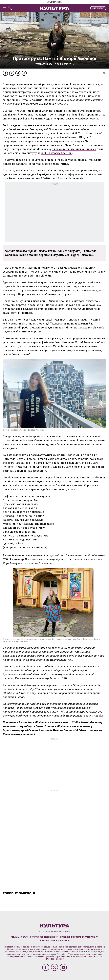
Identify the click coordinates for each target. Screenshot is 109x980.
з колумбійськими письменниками (74, 149)
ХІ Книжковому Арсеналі (57, 153)
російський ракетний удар (35, 119)
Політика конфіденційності (44, 937)
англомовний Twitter (38, 178)
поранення (92, 115)
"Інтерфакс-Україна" (67, 954)
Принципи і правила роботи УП (55, 940)
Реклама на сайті (19, 937)
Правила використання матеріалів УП (79, 937)
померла (62, 115)
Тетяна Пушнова (44, 64)
